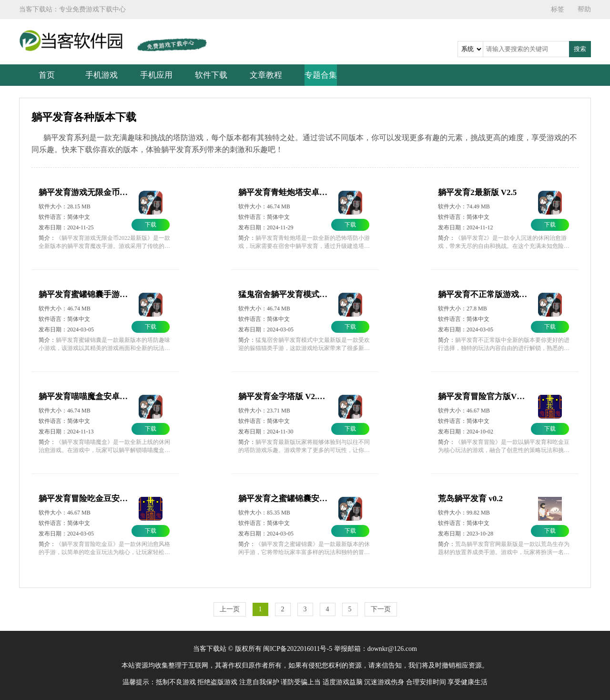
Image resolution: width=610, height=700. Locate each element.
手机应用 (156, 75)
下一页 (381, 609)
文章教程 (266, 75)
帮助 (584, 9)
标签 (558, 9)
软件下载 (211, 75)
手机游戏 (102, 75)
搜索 (580, 49)
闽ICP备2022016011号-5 (298, 649)
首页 (47, 75)
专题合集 (321, 75)
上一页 (230, 609)
